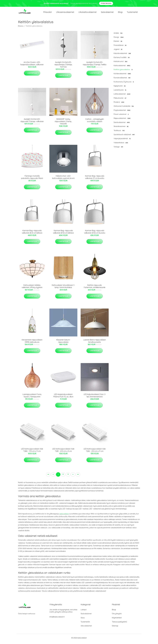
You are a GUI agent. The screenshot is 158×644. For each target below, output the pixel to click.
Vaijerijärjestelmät (122, 141)
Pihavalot (47, 13)
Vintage (119, 149)
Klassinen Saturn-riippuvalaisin (63, 343)
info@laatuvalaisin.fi (57, 619)
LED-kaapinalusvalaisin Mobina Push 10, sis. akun (63, 398)
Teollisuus (119, 133)
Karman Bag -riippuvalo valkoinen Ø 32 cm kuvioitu (95, 234)
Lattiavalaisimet (122, 96)
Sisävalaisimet (107, 13)
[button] (73, 477)
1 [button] (58, 477)
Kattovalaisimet (122, 68)
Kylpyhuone (120, 88)
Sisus (83, 620)
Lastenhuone (120, 92)
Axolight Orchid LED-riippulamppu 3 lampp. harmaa (63, 67)
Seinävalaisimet (122, 125)
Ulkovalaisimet (86, 628)
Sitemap (115, 628)
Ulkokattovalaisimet (88, 13)
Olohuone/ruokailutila (124, 109)
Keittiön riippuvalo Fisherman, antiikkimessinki (95, 289)
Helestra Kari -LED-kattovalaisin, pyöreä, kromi (63, 180)
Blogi (120, 13)
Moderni (119, 104)
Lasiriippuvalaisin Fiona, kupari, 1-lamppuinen (32, 398)
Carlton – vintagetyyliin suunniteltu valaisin (95, 123)
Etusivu (21, 28)
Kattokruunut (121, 64)
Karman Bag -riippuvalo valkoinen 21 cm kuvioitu (95, 180)
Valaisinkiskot (121, 145)
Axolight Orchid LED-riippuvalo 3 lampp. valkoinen (32, 123)
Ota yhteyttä (117, 616)
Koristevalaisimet (122, 80)
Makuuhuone (120, 100)
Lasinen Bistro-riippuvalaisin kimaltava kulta (95, 343)
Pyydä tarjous (106, 3)
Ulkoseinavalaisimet (65, 13)
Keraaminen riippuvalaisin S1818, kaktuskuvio (32, 343)
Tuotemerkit (132, 13)
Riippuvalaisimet (122, 121)
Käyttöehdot (117, 620)
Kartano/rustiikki (122, 60)
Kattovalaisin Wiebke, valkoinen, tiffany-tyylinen (32, 289)
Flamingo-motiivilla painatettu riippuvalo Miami (32, 180)
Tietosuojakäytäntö (119, 624)
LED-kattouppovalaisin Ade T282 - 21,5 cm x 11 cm (95, 452)
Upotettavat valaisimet (124, 137)
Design (119, 40)
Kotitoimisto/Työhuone (124, 84)
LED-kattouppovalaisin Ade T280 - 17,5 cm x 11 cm (32, 452)
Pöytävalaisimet (122, 113)
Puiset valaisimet (121, 117)
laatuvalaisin (64, 516)
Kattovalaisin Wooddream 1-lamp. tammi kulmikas (63, 289)
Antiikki (118, 35)
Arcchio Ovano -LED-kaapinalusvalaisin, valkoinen (32, 66)
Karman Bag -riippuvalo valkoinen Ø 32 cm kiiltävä (63, 234)
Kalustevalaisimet (122, 56)
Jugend (118, 52)
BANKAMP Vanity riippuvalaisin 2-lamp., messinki (63, 124)
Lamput (83, 612)
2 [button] (63, 477)
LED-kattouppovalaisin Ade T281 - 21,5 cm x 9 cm (63, 452)
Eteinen (118, 44)
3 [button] (68, 477)
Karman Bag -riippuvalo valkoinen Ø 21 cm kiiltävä (32, 234)
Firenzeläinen (120, 48)
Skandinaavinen (121, 129)
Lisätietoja (32, 75)
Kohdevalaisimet (122, 76)
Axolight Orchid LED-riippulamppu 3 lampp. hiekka (95, 66)
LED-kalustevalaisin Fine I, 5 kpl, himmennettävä (95, 398)
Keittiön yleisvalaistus (123, 72)
